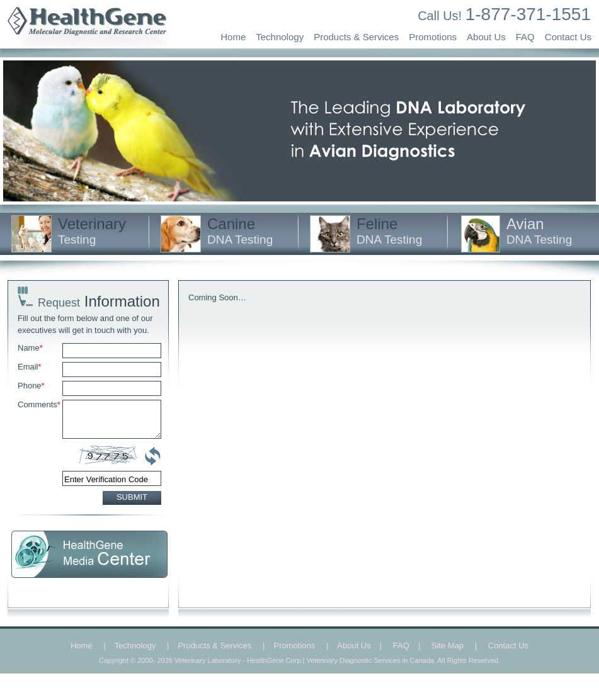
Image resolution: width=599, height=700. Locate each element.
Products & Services (356, 37)
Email (30, 367)
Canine (240, 231)
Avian (539, 231)
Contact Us (568, 37)
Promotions (433, 37)
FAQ (525, 37)
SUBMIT (132, 497)
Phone (31, 386)
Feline (389, 231)
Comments (39, 404)
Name (30, 348)
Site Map (448, 646)
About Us (486, 37)
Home (233, 37)
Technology (280, 37)
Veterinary (92, 231)
